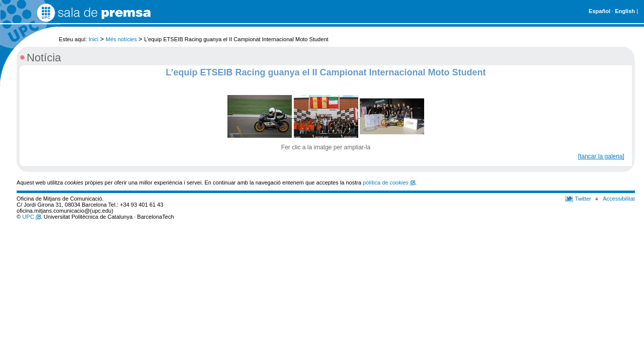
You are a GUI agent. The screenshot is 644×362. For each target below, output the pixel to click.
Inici (94, 39)
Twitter (583, 199)
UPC (31, 217)
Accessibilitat (619, 199)
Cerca (628, 34)
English (625, 11)
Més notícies (121, 39)
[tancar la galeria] (601, 156)
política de (389, 183)
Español (599, 11)
